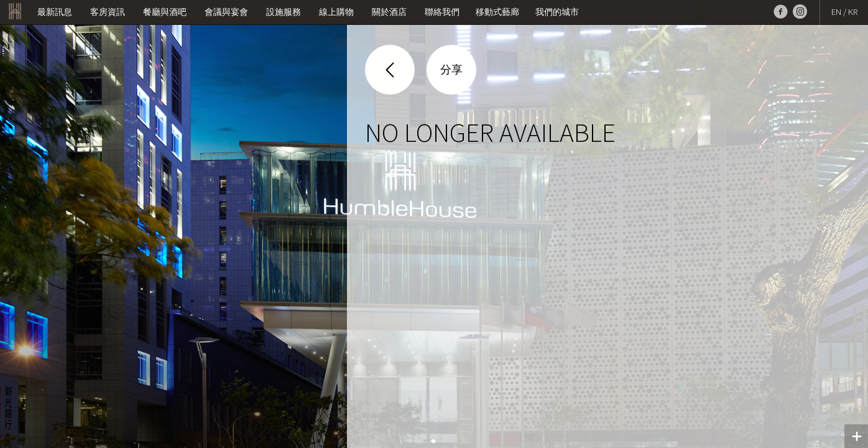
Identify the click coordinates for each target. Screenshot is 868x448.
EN (836, 12)
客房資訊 (108, 12)
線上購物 (336, 12)
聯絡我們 (442, 12)
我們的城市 (557, 12)
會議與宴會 (226, 12)
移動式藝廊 (497, 12)
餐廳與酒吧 (165, 12)
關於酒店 (389, 12)
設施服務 (284, 12)
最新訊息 (55, 12)
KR (853, 12)
